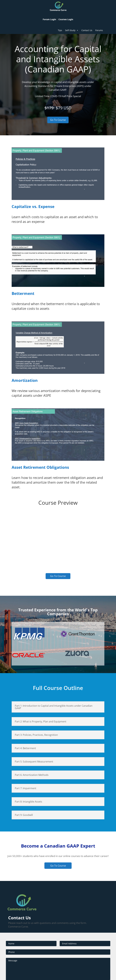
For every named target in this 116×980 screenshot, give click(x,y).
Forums (99, 30)
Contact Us (87, 30)
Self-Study (72, 30)
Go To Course (58, 120)
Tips (60, 30)
